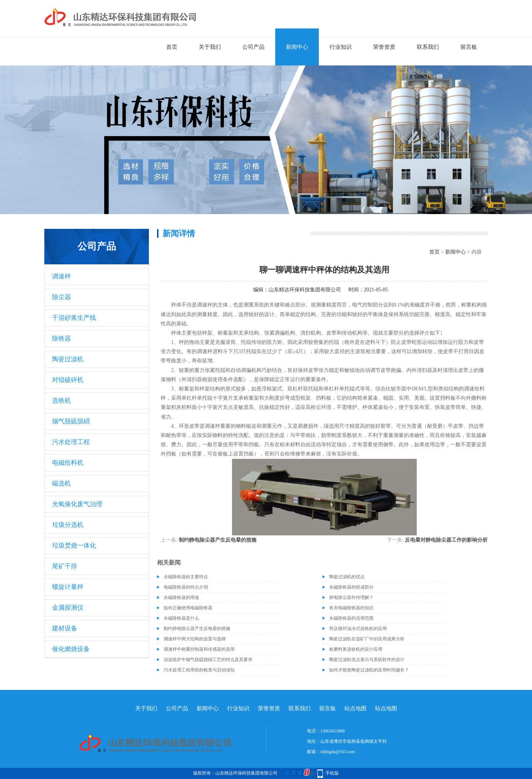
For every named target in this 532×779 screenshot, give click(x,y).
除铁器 (62, 338)
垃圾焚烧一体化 (74, 546)
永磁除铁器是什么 (181, 618)
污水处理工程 (71, 442)
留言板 (469, 47)
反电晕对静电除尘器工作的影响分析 (446, 540)
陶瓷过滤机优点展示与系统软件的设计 (367, 660)
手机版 (332, 773)
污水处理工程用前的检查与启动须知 (199, 670)
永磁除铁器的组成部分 (351, 587)
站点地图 (355, 708)
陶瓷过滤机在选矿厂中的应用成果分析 (367, 639)
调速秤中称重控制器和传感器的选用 (199, 649)
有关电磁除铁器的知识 (351, 608)
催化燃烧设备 (71, 649)
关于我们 (210, 47)
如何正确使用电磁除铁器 (188, 608)
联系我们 (428, 47)
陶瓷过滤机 (68, 359)
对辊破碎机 (68, 380)
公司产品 (253, 47)
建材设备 (65, 628)
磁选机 (62, 483)
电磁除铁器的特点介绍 (186, 587)
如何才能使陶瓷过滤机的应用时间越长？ (369, 670)
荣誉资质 (384, 47)
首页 (172, 47)
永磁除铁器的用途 (181, 597)
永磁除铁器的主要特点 (186, 577)
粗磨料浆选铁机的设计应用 (356, 649)
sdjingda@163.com (337, 752)
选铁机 (62, 401)
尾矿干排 (65, 566)
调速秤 (62, 276)
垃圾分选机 (68, 525)
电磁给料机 (68, 463)
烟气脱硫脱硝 (71, 421)
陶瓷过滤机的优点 (347, 577)
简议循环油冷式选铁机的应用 (358, 629)
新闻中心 (297, 47)
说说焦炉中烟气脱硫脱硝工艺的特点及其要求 (208, 660)
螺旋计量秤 (68, 587)
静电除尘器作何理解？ (351, 597)
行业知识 (341, 47)
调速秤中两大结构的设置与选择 (195, 639)
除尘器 (62, 297)
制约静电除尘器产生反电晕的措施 (218, 540)
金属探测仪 (68, 608)
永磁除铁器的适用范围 (351, 618)
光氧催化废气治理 (77, 504)
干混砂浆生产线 (74, 318)
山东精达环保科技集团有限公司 (305, 290)
